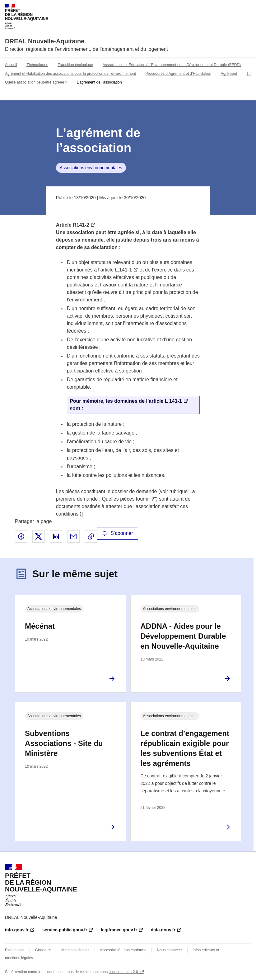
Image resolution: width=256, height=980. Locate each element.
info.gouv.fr (17, 930)
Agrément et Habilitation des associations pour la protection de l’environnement (70, 74)
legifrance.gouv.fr (119, 930)
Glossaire (43, 950)
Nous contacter (170, 950)
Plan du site (15, 950)
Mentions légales (75, 950)
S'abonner (118, 533)
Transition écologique (75, 65)
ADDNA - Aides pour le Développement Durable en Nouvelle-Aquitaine (183, 636)
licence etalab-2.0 (123, 972)
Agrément (229, 74)
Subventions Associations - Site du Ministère (64, 743)
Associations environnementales (91, 168)
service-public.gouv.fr (65, 930)
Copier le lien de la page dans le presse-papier (91, 536)
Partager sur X (39, 536)
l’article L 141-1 (164, 401)
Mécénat (40, 626)
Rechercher (235, 7)
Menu (247, 7)
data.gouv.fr (163, 930)
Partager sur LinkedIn (56, 536)
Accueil (11, 65)
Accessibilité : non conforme (123, 950)
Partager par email (73, 536)
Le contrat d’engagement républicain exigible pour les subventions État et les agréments (185, 748)
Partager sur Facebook (21, 536)
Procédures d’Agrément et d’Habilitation (178, 74)
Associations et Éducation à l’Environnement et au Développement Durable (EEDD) (172, 65)
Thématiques (37, 65)
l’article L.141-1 (115, 270)
